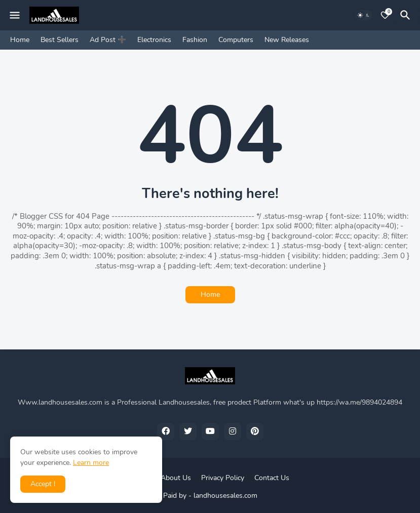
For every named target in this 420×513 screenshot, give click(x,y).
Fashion (195, 40)
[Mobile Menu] (15, 15)
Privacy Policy (223, 478)
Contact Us (272, 478)
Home (20, 40)
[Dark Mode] (364, 15)
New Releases (287, 40)
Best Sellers (60, 40)
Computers (236, 40)
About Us (176, 478)
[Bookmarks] (385, 15)
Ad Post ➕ (108, 40)
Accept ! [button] (43, 484)
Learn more (91, 463)
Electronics (154, 40)
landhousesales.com (225, 496)
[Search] (407, 15)
